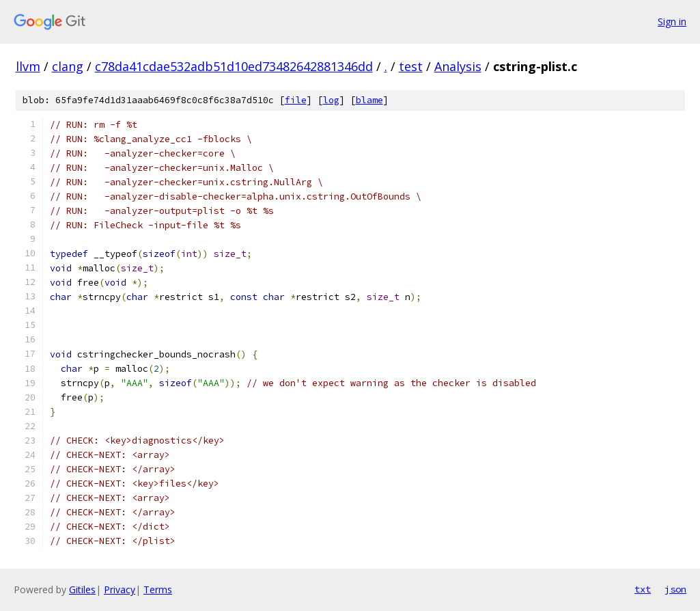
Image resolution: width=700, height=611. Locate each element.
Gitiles (82, 589)
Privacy (120, 589)
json (675, 589)
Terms (158, 589)
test (411, 66)
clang (68, 66)
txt (643, 589)
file (296, 100)
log (331, 100)
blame (369, 100)
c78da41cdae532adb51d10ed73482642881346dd (234, 66)
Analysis (458, 66)
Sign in (672, 22)
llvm (28, 66)
